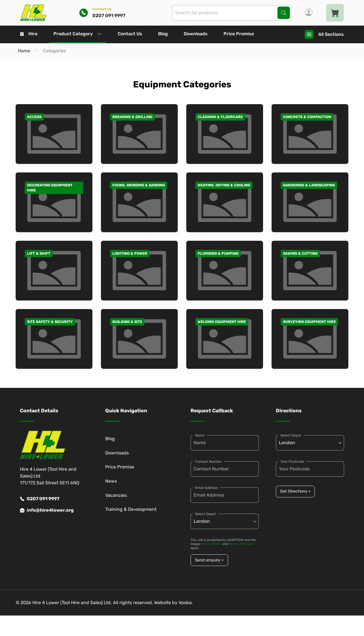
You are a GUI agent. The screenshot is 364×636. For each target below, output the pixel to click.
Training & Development (131, 509)
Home (24, 51)
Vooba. (186, 603)
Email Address (206, 488)
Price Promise (239, 34)
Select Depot (205, 514)
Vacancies (116, 495)
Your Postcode (292, 462)
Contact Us (130, 34)
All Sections (324, 34)
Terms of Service (241, 544)
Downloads (196, 34)
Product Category (78, 34)
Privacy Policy (212, 544)
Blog (163, 34)
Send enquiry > (209, 560)
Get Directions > (295, 491)
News (111, 481)
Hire (29, 34)
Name (200, 435)
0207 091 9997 (40, 499)
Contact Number (208, 462)
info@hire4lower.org (47, 510)
